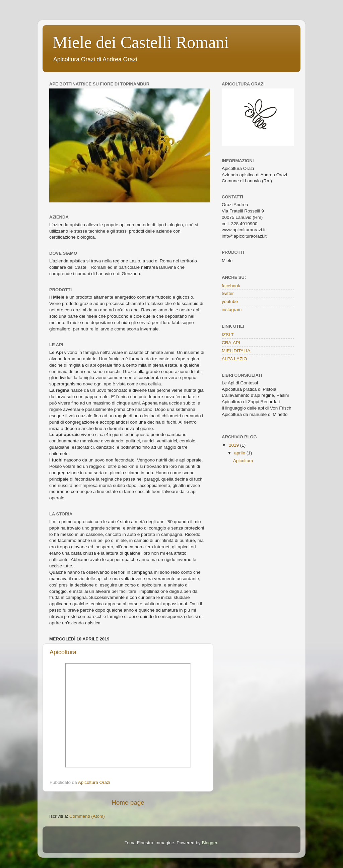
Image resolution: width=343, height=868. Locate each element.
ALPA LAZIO (234, 359)
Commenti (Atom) (87, 816)
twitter (228, 293)
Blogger (209, 843)
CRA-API (231, 343)
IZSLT (228, 335)
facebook (231, 286)
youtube (230, 301)
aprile (240, 453)
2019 (234, 445)
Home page (128, 802)
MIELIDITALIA (236, 351)
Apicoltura (63, 652)
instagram (232, 309)
